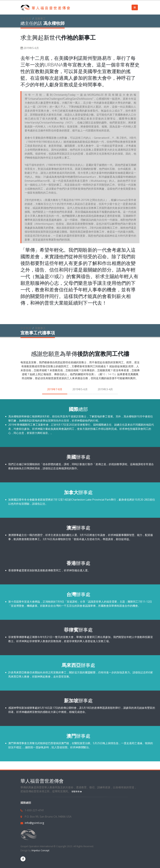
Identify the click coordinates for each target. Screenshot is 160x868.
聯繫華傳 (77, 792)
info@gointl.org (34, 823)
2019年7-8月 (55, 389)
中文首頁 (26, 19)
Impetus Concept (40, 850)
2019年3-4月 (105, 389)
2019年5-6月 (80, 389)
